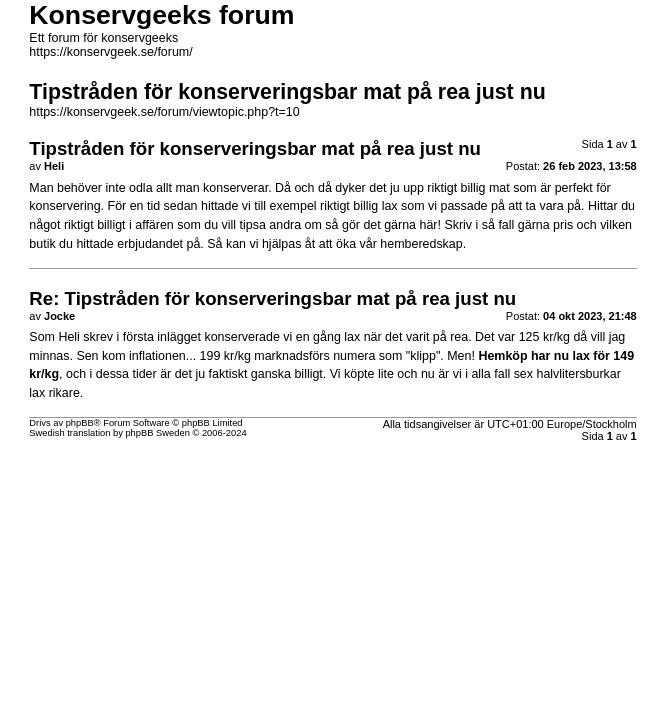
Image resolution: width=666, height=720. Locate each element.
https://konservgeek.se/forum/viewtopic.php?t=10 (164, 112)
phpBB (80, 423)
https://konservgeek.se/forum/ (110, 52)
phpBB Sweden (157, 433)
